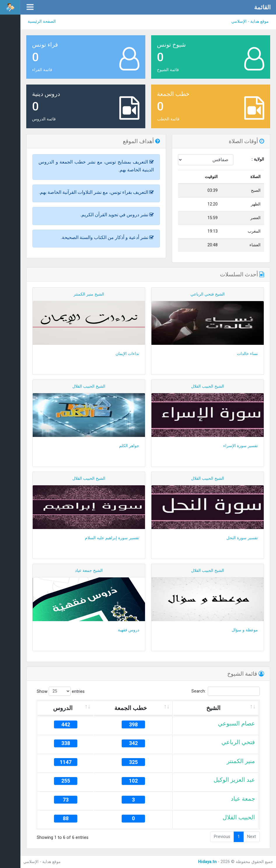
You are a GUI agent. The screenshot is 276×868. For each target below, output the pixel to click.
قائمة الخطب (168, 119)
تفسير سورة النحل (242, 538)
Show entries (61, 691)
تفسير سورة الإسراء (241, 446)
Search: (226, 691)
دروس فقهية (129, 630)
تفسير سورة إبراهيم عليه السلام (112, 538)
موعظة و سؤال (245, 630)
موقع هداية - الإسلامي (250, 21)
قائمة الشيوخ (168, 70)
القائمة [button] (262, 7)
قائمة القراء (42, 70)
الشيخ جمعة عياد (89, 571)
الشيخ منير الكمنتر (89, 294)
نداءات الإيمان (127, 354)
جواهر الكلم (129, 446)
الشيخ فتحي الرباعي (208, 294)
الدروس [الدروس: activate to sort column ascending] (63, 708)
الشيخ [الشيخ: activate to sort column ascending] (213, 708)
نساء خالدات (247, 354)
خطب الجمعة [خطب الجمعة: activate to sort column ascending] (131, 708)
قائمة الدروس (44, 119)
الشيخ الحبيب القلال (208, 386)
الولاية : (258, 159)
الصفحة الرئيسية (42, 21)
